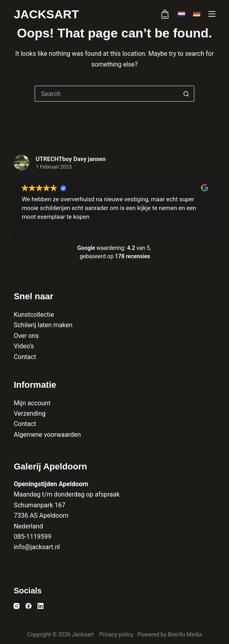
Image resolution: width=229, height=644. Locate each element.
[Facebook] (29, 606)
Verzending (30, 413)
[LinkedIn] (40, 606)
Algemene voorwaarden (47, 435)
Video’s (24, 346)
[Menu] (212, 14)
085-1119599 (32, 537)
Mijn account (32, 403)
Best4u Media (185, 634)
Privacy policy (117, 634)
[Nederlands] (182, 14)
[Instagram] (17, 606)
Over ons (26, 336)
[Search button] (186, 94)
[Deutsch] (197, 14)
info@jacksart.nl (37, 547)
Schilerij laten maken (43, 325)
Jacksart (46, 14)
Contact (25, 357)
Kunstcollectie (34, 315)
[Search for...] (107, 94)
